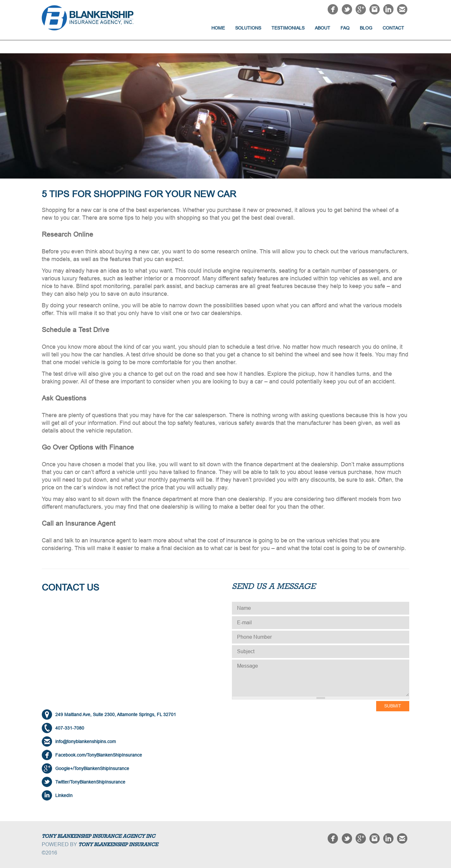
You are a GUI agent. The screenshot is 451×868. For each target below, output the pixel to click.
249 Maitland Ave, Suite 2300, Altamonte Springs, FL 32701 (116, 715)
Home (218, 28)
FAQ (345, 28)
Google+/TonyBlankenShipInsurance (92, 768)
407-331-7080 (70, 728)
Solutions (248, 28)
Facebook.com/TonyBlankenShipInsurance (99, 755)
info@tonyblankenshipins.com (86, 741)
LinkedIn (64, 795)
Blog (366, 28)
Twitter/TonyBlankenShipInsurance (90, 782)
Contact (393, 28)
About (323, 28)
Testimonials (288, 28)
